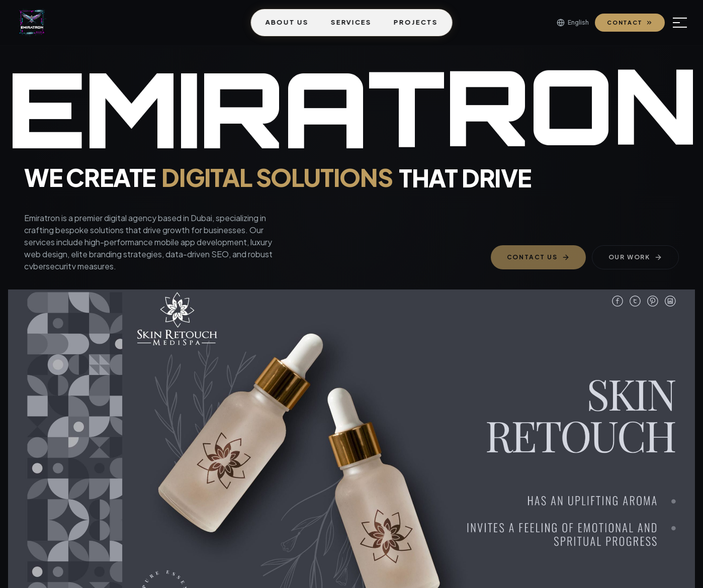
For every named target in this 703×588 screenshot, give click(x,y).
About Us (287, 22)
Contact (630, 23)
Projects (416, 22)
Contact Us (538, 257)
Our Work (635, 257)
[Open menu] (680, 23)
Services (351, 22)
